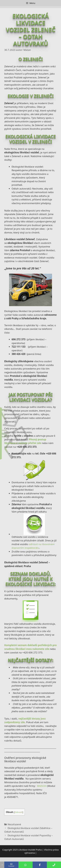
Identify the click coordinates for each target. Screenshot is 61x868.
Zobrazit (18, 812)
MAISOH (42, 786)
